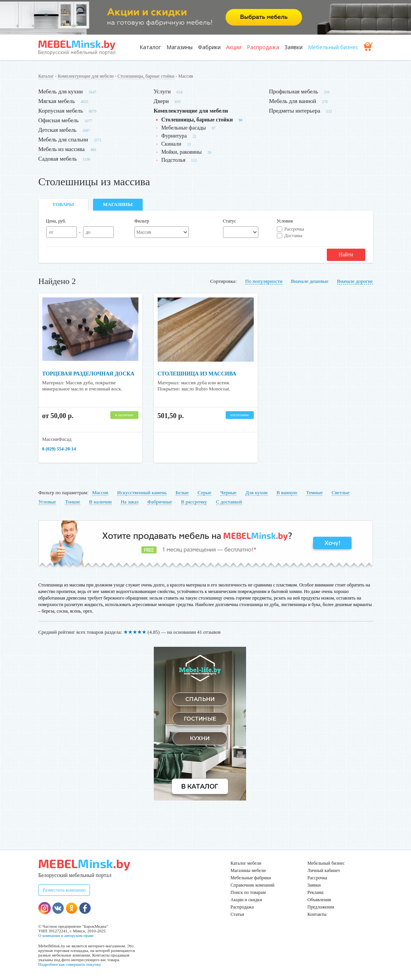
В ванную (287, 492)
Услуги (162, 91)
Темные (314, 492)
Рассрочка (294, 229)
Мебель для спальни (63, 140)
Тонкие (72, 502)
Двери (161, 101)
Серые (205, 492)
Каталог (150, 47)
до (88, 232)
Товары (63, 204)
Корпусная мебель (61, 111)
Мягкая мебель (57, 101)
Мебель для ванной (293, 101)
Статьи (237, 914)
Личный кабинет (324, 870)
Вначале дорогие (355, 281)
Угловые (47, 502)
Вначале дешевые (310, 281)
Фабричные (160, 502)
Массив (100, 492)
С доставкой (229, 502)
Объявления (319, 900)
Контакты (317, 914)
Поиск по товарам (248, 892)
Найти (346, 255)
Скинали (171, 144)
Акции (234, 47)
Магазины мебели (248, 870)
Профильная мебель (294, 91)
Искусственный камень (142, 492)
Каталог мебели (246, 863)
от (51, 232)
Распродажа (263, 47)
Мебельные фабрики (251, 878)
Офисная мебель (59, 120)
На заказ (130, 502)
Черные (228, 492)
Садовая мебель (58, 159)
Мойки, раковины (182, 152)
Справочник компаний (253, 885)
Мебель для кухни (61, 91)
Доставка (294, 236)
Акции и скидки (246, 900)
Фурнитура (174, 136)
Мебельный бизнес (333, 47)
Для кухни (256, 492)
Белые (182, 492)
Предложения (321, 907)
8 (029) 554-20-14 (59, 449)
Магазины (180, 47)
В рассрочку (194, 502)
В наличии (101, 502)
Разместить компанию (64, 890)
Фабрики (209, 47)
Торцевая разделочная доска (88, 374)
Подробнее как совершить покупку (70, 964)
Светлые (340, 492)
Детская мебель (57, 130)
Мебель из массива (62, 149)
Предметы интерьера (295, 111)
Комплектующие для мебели (86, 76)
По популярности (264, 281)
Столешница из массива (197, 374)
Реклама (316, 892)
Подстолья (174, 160)
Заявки (294, 47)
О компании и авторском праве (66, 935)
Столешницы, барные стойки (146, 76)
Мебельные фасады (184, 128)
